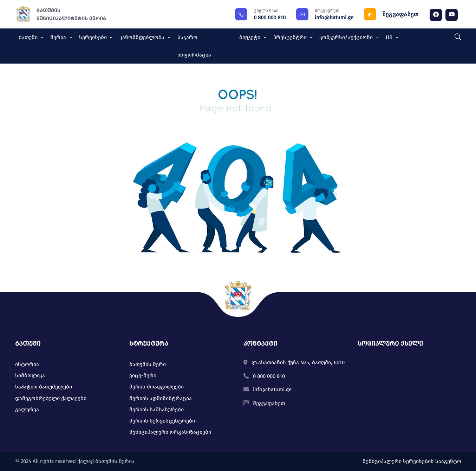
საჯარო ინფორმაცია (194, 46)
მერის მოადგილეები (157, 387)
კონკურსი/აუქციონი (347, 37)
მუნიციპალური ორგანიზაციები (170, 432)
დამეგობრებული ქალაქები (51, 398)
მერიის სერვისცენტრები (162, 421)
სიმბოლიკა (30, 375)
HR (390, 37)
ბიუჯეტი (250, 37)
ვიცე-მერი (143, 375)
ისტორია (27, 364)
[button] (456, 37)
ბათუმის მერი (148, 364)
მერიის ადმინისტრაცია (161, 398)
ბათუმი (29, 37)
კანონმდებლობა (143, 37)
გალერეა (27, 410)
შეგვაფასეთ (401, 14)
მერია (59, 37)
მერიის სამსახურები (157, 410)
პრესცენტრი (291, 37)
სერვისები (94, 37)
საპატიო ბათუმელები (44, 387)
